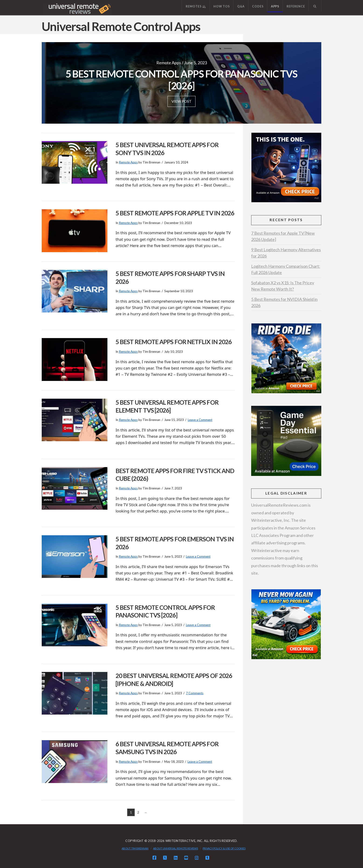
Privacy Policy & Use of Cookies (224, 848)
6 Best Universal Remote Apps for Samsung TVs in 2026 (167, 748)
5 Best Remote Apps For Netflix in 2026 (174, 342)
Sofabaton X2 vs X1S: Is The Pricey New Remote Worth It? (283, 286)
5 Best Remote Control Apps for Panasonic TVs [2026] (165, 611)
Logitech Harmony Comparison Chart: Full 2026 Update (286, 269)
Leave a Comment (200, 420)
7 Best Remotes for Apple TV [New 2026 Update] (283, 236)
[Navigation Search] (315, 6)
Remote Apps (128, 162)
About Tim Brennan (135, 848)
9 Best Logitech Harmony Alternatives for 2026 (286, 253)
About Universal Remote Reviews (176, 848)
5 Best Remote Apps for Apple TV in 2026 (175, 213)
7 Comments (195, 693)
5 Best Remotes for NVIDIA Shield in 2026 (284, 302)
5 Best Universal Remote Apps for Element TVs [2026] (167, 406)
